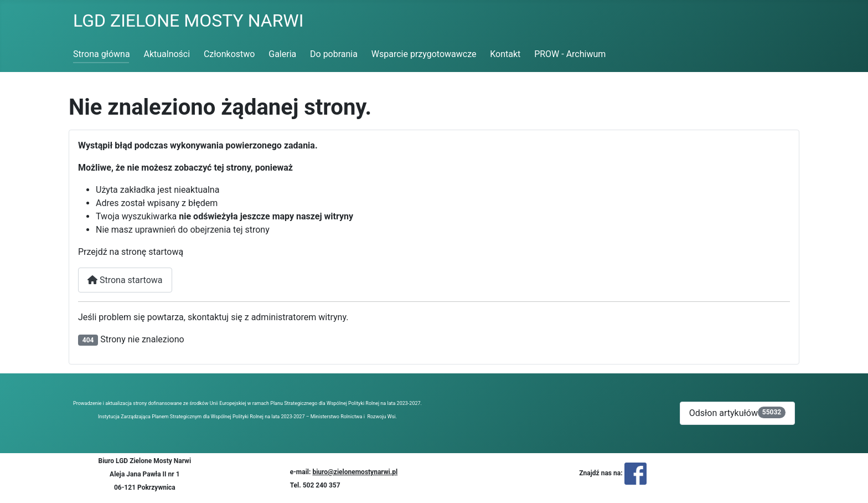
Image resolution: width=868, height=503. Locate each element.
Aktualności (167, 54)
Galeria (282, 54)
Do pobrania (334, 54)
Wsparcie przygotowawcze (424, 54)
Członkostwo (229, 54)
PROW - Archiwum (570, 54)
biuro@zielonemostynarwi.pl (355, 472)
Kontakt (505, 54)
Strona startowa (125, 280)
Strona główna (102, 54)
